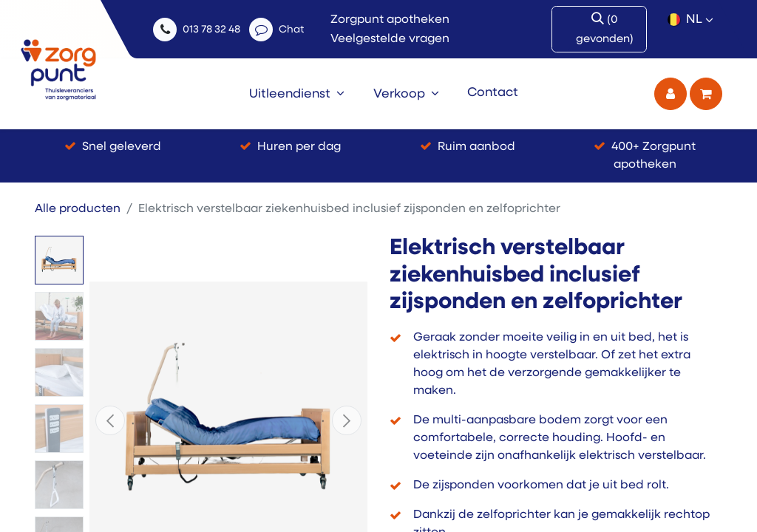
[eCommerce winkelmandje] (706, 94)
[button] (110, 420)
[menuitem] (297, 94)
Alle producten (78, 209)
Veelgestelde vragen (390, 39)
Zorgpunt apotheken (390, 20)
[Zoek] (608, 29)
